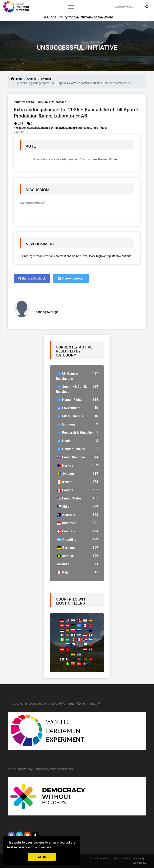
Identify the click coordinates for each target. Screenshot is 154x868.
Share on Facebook (32, 279)
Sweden (46, 79)
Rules (128, 859)
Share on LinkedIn (71, 279)
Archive (32, 79)
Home (17, 79)
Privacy (118, 859)
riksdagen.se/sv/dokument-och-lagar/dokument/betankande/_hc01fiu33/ (60, 128)
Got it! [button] (42, 857)
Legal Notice (139, 863)
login (99, 256)
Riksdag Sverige (46, 312)
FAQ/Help (139, 859)
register (111, 256)
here (117, 159)
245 (18, 124)
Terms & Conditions (100, 859)
